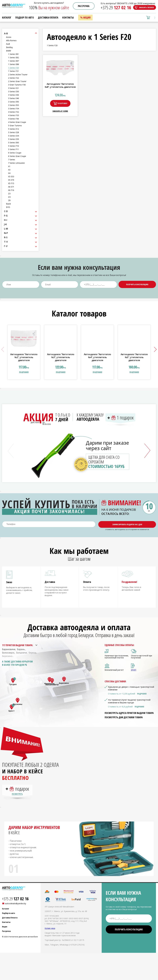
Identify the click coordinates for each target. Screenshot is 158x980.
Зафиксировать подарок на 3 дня (127, 524)
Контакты (68, 18)
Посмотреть (17, 799)
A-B (6, 33)
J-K (5, 224)
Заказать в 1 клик (60, 111)
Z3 (9, 194)
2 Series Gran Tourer (17, 81)
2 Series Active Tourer (18, 74)
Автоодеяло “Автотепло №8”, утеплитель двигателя (60, 85)
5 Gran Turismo (15, 126)
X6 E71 (11, 187)
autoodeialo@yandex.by (16, 908)
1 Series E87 (14, 61)
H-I (6, 220)
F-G (6, 216)
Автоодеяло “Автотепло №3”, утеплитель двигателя (61, 357)
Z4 (9, 197)
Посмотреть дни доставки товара (124, 720)
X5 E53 (11, 177)
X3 (9, 170)
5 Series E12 (14, 129)
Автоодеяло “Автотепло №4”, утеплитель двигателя (97, 357)
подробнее (24, 372)
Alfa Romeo (11, 40)
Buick (8, 204)
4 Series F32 (14, 112)
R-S (6, 237)
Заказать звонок (146, 7)
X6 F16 (11, 190)
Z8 (9, 200)
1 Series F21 (14, 71)
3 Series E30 (14, 91)
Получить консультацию (137, 284)
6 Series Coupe (15, 153)
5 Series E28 (14, 132)
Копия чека (50, 933)
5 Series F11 (14, 149)
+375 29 (116, 7)
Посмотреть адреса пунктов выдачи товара (129, 715)
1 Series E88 (14, 64)
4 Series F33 (14, 115)
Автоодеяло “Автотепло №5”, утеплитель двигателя (134, 357)
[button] (154, 349)
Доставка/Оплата (48, 18)
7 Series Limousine (16, 163)
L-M (6, 229)
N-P (6, 233)
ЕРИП (134, 672)
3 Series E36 (14, 95)
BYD (8, 207)
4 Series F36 (14, 119)
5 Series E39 (14, 139)
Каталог (7, 18)
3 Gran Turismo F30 (17, 85)
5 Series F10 (14, 146)
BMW (9, 51)
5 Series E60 (14, 143)
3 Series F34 (14, 109)
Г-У (6, 246)
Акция (87, 18)
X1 (9, 166)
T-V (6, 242)
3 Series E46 (14, 98)
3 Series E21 (14, 88)
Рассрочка (84, 6)
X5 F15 (11, 183)
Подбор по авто (25, 18)
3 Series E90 (14, 102)
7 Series (12, 160)
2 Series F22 (14, 78)
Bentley (9, 47)
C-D (6, 211)
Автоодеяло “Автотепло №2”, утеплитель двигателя (24, 357)
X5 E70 (11, 180)
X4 (9, 173)
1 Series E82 (14, 57)
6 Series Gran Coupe (17, 156)
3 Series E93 (14, 105)
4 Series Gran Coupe (17, 122)
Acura (9, 37)
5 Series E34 (14, 136)
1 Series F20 (14, 68)
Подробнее (142, 696)
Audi (8, 44)
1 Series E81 (14, 54)
